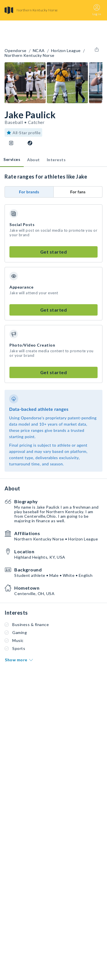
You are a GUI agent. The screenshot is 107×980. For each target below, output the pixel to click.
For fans (78, 192)
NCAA (39, 51)
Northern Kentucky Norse (30, 55)
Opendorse (16, 51)
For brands (29, 192)
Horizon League (66, 51)
